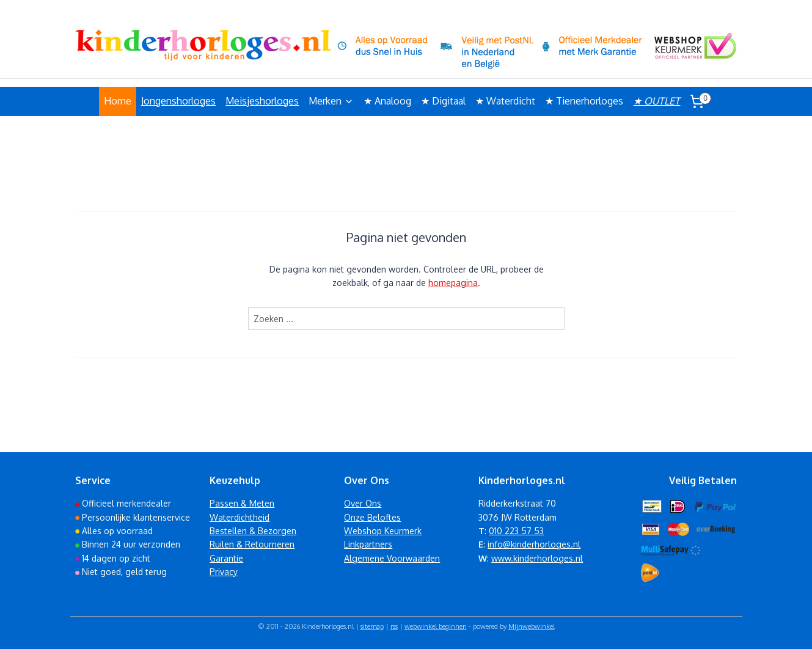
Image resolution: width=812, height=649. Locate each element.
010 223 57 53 (516, 531)
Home (118, 101)
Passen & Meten (242, 503)
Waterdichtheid (240, 517)
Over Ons (363, 503)
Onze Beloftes (372, 517)
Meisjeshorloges (262, 101)
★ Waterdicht (505, 101)
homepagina (453, 283)
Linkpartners (368, 544)
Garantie (226, 558)
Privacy (224, 572)
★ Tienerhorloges (584, 101)
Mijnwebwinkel (532, 626)
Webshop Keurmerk (383, 531)
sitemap (372, 626)
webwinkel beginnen (436, 626)
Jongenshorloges (178, 101)
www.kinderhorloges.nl (537, 558)
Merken (331, 101)
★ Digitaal (443, 101)
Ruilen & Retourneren (252, 544)
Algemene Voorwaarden (392, 558)
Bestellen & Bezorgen (253, 531)
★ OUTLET (657, 101)
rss (394, 626)
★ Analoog (387, 101)
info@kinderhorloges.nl (534, 544)
